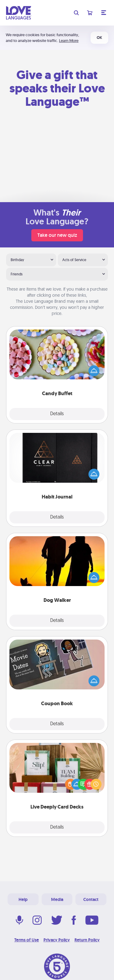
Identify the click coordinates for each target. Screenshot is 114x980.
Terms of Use (27, 940)
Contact (91, 899)
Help (23, 899)
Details (57, 414)
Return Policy (87, 940)
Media (57, 899)
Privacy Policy (57, 940)
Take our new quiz (57, 235)
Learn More (69, 41)
